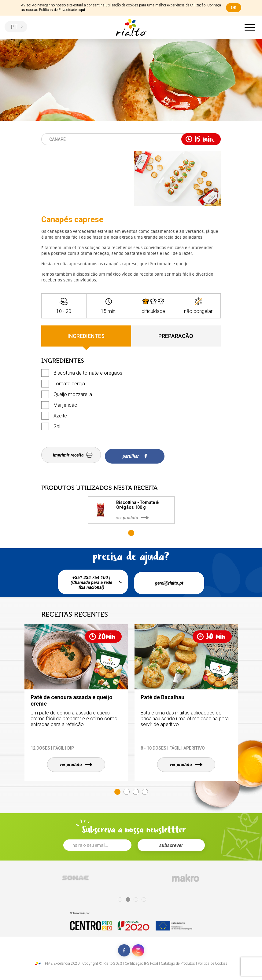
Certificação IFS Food (141, 961)
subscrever (171, 843)
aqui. (82, 10)
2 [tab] (127, 790)
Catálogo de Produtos (178, 961)
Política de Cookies (213, 961)
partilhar (137, 455)
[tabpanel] (131, 507)
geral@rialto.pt (171, 579)
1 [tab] (131, 530)
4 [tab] (145, 790)
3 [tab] (136, 790)
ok (234, 8)
